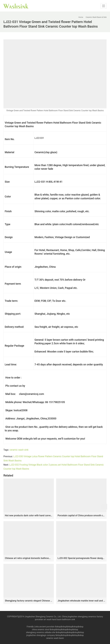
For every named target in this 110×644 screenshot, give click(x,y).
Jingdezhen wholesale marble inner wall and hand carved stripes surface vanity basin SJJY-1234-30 (81, 601)
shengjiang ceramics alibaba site (41, 632)
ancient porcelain (47, 627)
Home (81, 17)
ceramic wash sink (19, 450)
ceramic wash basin (55, 638)
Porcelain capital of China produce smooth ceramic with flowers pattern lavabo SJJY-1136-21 (81, 515)
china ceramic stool (41, 629)
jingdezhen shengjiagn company (41, 635)
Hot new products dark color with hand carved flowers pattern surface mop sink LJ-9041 (29, 515)
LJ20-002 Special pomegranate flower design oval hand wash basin (81, 558)
